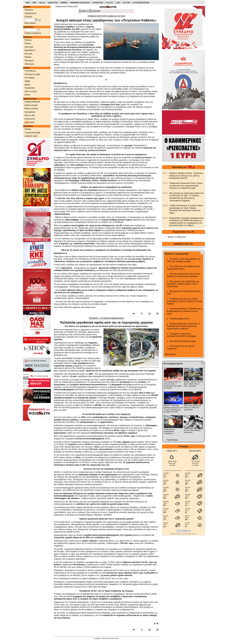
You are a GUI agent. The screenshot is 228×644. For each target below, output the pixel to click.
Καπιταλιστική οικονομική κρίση (183, 341)
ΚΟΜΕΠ (64, 3)
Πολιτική (28, 40)
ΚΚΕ (28, 3)
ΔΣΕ (118, 3)
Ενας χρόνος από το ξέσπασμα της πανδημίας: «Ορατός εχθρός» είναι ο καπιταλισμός (183, 284)
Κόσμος (28, 43)
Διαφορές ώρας (31, 136)
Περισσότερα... (171, 354)
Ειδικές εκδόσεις (31, 109)
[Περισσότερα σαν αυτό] (142, 314)
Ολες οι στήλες (31, 91)
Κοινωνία (28, 54)
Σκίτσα (27, 95)
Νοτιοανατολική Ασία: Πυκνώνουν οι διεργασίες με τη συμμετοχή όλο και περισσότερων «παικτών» (183, 326)
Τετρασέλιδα (30, 88)
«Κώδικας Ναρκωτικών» (180, 319)
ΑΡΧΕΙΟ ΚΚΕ (98, 3)
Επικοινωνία (30, 119)
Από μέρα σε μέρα (32, 74)
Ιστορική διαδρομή (32, 102)
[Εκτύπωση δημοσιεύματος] (156, 314)
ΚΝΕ (34, 3)
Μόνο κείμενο (30, 23)
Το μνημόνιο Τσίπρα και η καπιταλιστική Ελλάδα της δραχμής (182, 335)
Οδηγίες (28, 129)
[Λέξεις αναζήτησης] (31, 30)
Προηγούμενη (30, 13)
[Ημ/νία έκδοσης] (30, 20)
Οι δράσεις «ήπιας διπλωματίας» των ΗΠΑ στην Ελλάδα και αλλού (184, 260)
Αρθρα (27, 81)
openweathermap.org (189, 534)
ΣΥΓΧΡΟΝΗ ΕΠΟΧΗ (141, 3)
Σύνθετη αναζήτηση (33, 33)
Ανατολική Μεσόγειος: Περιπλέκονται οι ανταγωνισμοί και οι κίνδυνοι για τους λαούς (185, 311)
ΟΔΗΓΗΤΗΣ (53, 3)
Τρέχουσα (29, 10)
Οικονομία (29, 47)
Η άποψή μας (30, 71)
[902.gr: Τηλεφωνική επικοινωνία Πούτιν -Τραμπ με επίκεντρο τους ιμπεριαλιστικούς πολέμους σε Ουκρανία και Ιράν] (165, 183)
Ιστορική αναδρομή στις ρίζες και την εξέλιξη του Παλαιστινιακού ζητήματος (184, 275)
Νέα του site (30, 115)
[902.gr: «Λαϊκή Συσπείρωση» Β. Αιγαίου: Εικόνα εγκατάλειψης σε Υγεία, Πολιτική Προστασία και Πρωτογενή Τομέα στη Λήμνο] (165, 206)
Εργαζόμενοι (30, 50)
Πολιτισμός (29, 61)
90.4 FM (126, 3)
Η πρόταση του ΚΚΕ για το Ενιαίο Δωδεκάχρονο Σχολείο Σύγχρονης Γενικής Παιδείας (185, 301)
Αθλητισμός (29, 64)
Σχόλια (27, 85)
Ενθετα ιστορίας (31, 105)
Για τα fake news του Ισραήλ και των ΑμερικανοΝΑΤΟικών (183, 268)
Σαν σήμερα (30, 78)
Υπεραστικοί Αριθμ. (33, 133)
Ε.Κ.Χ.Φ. (110, 3)
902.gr (42, 3)
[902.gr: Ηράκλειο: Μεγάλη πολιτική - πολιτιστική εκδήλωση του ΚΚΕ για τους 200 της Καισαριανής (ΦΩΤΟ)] (165, 173)
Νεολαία (28, 57)
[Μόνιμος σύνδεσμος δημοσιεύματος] (135, 314)
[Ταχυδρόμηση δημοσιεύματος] (150, 314)
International (30, 112)
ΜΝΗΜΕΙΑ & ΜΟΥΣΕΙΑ (80, 3)
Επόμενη (28, 17)
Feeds (30, 122)
